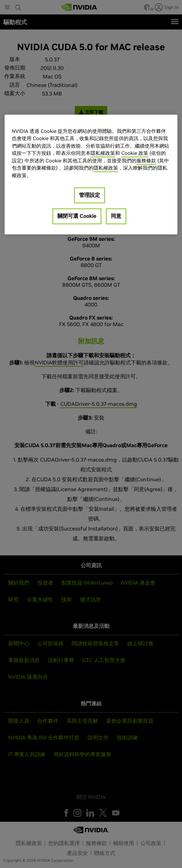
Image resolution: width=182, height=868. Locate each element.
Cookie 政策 (135, 153)
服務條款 (146, 161)
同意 (116, 216)
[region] (91, 175)
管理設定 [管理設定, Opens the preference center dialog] (90, 195)
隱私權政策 (103, 153)
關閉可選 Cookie (77, 216)
